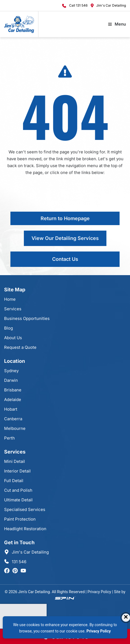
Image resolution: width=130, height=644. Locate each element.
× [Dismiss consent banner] (126, 617)
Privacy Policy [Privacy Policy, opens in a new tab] (99, 631)
